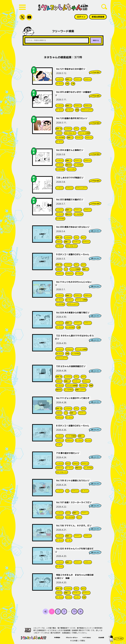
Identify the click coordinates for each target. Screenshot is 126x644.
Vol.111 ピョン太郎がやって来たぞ (73, 397)
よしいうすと (71, 169)
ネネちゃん (88, 79)
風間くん (69, 79)
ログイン (81, 17)
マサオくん (78, 79)
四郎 (67, 83)
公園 (73, 83)
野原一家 (59, 128)
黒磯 (77, 110)
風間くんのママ (81, 389)
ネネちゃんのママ (87, 110)
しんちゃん (60, 79)
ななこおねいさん (70, 133)
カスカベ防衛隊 (75, 269)
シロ (66, 269)
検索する (96, 40)
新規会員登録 (98, 17)
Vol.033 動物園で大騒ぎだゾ (70, 199)
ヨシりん (88, 439)
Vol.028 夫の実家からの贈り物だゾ (73, 312)
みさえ (83, 128)
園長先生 (69, 165)
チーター (69, 539)
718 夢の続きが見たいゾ (68, 452)
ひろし (76, 128)
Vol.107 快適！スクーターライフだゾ (74, 502)
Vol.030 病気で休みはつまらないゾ (73, 227)
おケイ (79, 516)
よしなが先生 (60, 137)
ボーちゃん (60, 83)
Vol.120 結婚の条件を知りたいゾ (72, 118)
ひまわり (59, 133)
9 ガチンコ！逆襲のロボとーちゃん (73, 254)
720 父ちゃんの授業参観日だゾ (71, 366)
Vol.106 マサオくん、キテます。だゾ (74, 525)
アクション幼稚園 (84, 133)
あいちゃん (69, 110)
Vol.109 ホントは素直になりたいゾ (73, 480)
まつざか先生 (60, 169)
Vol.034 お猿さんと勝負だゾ (70, 150)
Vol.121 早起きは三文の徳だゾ (71, 69)
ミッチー (59, 444)
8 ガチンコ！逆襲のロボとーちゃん (73, 425)
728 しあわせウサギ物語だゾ (70, 177)
